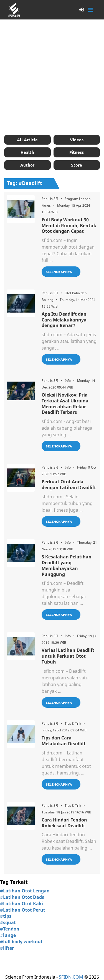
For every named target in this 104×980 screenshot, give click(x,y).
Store (77, 165)
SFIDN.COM (71, 977)
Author (27, 165)
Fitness (77, 152)
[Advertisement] (52, 77)
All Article (27, 140)
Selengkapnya (59, 272)
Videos (77, 140)
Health (27, 152)
